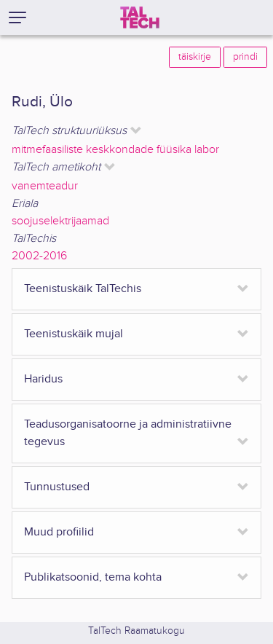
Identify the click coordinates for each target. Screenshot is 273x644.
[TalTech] (140, 17)
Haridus (43, 379)
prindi (245, 57)
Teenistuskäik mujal (74, 334)
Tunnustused (57, 487)
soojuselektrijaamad (60, 221)
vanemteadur (45, 186)
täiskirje (195, 57)
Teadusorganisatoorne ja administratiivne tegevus (128, 433)
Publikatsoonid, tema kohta (93, 577)
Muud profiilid (59, 532)
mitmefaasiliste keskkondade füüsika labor (115, 150)
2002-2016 (39, 256)
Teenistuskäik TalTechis (83, 289)
